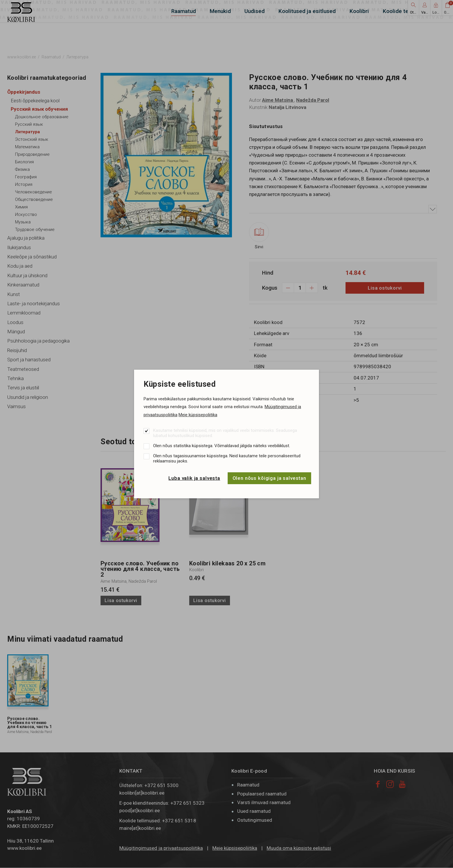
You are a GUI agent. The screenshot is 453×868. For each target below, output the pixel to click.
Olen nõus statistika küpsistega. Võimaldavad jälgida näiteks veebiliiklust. (222, 446)
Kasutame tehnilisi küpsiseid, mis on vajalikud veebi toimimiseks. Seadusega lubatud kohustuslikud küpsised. (225, 433)
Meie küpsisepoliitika (198, 415)
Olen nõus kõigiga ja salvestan (270, 478)
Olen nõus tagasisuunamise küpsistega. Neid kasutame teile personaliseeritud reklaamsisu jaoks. (227, 458)
